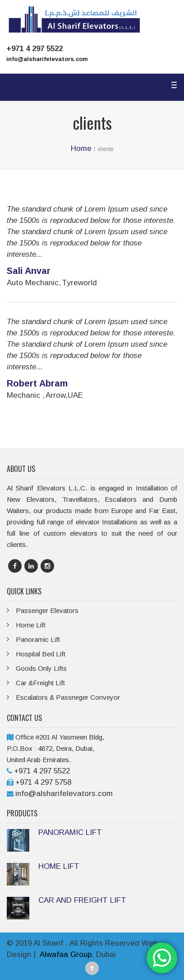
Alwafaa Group (66, 954)
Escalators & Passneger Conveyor (68, 697)
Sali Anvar (29, 271)
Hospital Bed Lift (41, 654)
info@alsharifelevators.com (47, 59)
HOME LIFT (59, 866)
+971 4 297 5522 (42, 771)
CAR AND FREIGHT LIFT (82, 900)
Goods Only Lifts (41, 668)
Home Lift (31, 625)
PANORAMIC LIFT (70, 832)
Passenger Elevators (47, 610)
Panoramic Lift (38, 639)
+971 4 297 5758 (43, 782)
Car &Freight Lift (40, 683)
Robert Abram (37, 383)
